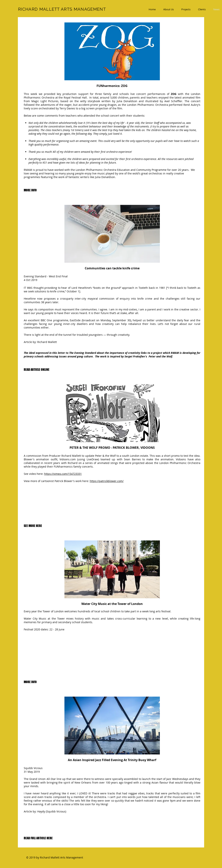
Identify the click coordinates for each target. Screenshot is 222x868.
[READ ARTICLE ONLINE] (37, 370)
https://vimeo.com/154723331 (63, 474)
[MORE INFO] (30, 190)
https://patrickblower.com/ (107, 481)
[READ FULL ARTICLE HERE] (38, 838)
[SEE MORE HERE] (33, 526)
